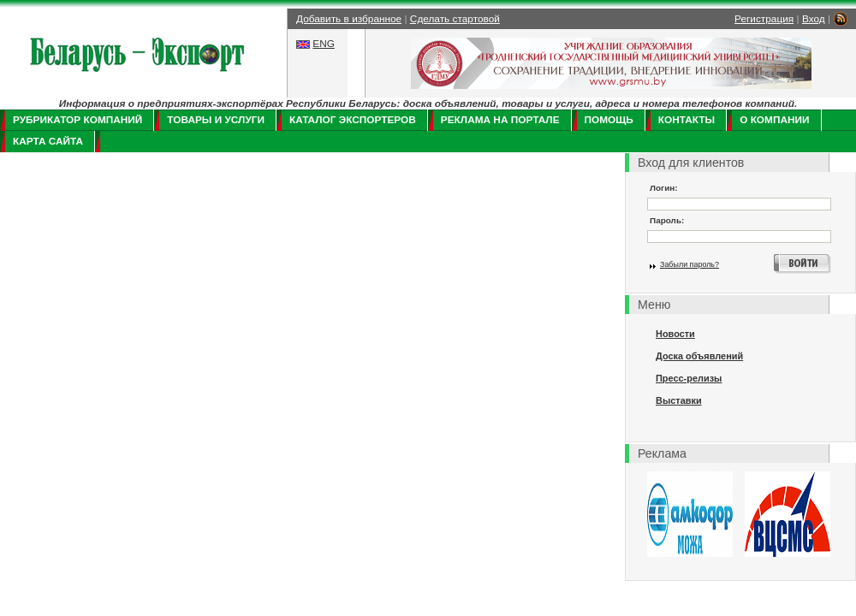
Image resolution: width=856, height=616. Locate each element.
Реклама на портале (500, 120)
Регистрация (764, 19)
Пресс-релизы (689, 378)
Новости (675, 334)
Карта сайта (48, 141)
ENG (324, 44)
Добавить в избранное (349, 19)
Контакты (687, 120)
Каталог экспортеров (353, 120)
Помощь (609, 120)
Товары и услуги (216, 120)
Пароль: (667, 220)
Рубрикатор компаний (77, 120)
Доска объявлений (699, 356)
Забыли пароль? (690, 264)
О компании (774, 120)
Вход (814, 19)
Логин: (664, 188)
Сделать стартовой (455, 19)
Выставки (679, 400)
